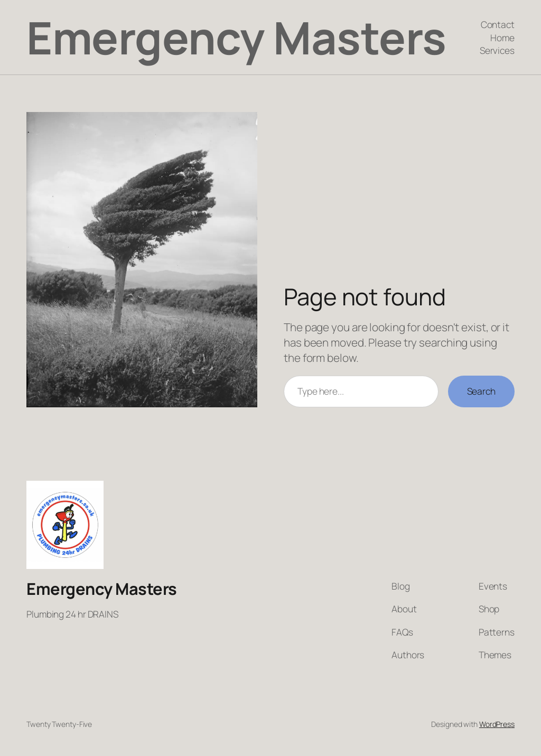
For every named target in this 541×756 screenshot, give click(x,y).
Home (502, 38)
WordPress (497, 724)
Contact (498, 24)
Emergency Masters (236, 37)
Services (497, 50)
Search (481, 391)
